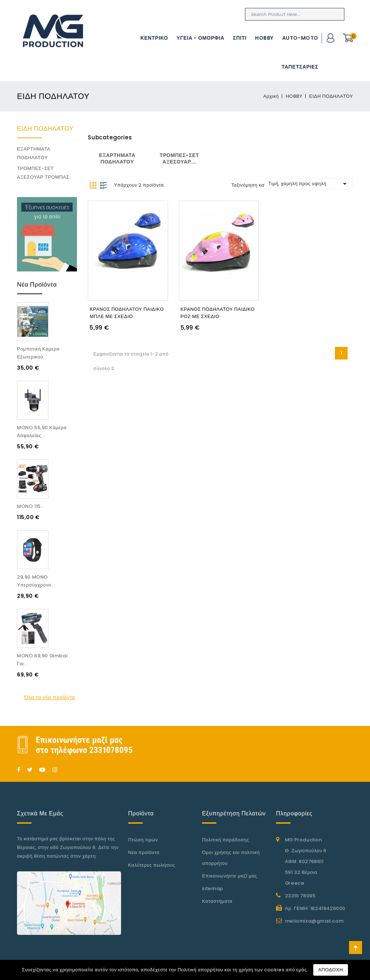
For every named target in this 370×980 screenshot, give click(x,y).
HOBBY (264, 38)
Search (338, 14)
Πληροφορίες (294, 813)
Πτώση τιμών (143, 840)
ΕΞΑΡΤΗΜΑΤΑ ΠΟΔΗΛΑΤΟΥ (34, 153)
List (104, 185)
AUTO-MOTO (300, 38)
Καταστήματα (217, 901)
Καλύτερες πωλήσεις (152, 865)
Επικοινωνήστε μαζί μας (230, 876)
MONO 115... (31, 506)
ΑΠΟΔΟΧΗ (331, 970)
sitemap (213, 888)
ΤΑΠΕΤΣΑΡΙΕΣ (300, 67)
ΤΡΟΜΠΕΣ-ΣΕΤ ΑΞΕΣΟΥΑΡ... (179, 158)
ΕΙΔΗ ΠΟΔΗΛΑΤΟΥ (45, 129)
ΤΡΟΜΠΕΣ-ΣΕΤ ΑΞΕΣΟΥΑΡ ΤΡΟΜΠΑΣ (43, 173)
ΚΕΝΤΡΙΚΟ (154, 38)
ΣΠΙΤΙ (240, 38)
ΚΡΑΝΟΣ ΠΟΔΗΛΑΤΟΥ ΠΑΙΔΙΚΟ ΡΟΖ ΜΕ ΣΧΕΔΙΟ (218, 312)
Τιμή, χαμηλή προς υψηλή (309, 184)
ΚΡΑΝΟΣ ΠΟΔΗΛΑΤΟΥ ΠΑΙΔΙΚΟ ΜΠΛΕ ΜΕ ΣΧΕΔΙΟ (127, 312)
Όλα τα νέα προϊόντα (50, 697)
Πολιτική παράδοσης (225, 840)
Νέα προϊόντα (144, 852)
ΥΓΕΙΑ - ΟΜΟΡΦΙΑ (201, 38)
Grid (93, 185)
